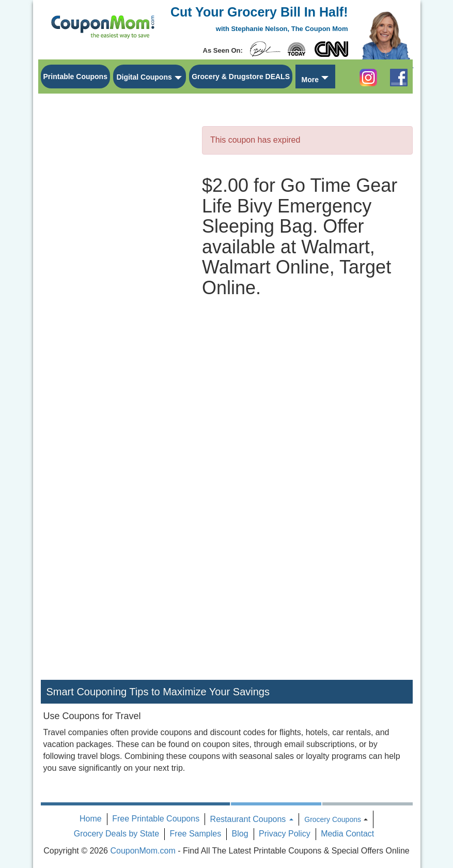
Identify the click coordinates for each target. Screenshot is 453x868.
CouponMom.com (143, 851)
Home (91, 819)
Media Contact (347, 834)
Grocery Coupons (333, 819)
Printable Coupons (75, 77)
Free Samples (196, 834)
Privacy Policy (285, 834)
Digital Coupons (144, 77)
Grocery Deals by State (116, 834)
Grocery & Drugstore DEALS (241, 77)
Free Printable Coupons (156, 819)
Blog (240, 834)
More (310, 80)
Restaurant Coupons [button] (252, 819)
